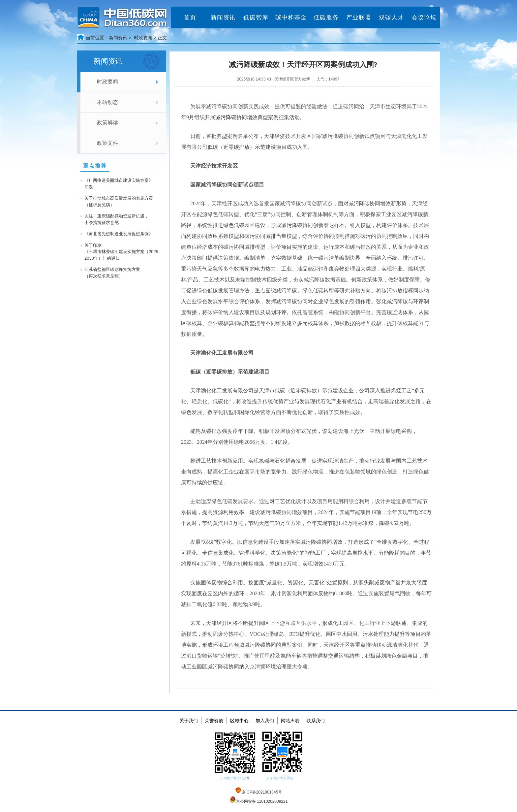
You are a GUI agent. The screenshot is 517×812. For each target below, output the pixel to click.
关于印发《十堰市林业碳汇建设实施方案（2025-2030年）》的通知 (122, 252)
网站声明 (290, 721)
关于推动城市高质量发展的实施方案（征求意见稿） (119, 201)
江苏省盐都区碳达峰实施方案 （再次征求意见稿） (112, 273)
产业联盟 (359, 17)
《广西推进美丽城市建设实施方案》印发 (119, 184)
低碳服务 (326, 17)
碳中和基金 (291, 17)
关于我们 (189, 721)
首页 (190, 17)
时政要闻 (143, 38)
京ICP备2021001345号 (259, 792)
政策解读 (107, 123)
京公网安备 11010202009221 (259, 801)
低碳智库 (256, 17)
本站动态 (107, 102)
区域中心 (239, 721)
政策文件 (107, 143)
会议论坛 (424, 17)
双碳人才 (391, 17)
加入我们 (265, 721)
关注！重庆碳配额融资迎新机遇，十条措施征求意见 (117, 219)
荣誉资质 (214, 721)
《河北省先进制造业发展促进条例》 (119, 234)
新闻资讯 (223, 17)
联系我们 (316, 721)
